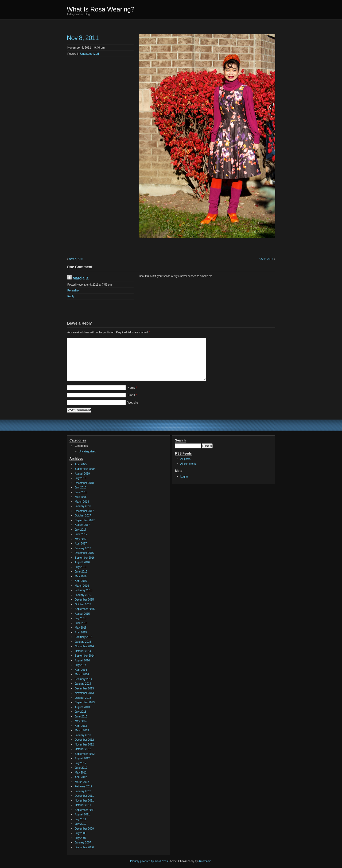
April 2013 (81, 726)
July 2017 (81, 530)
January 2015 (83, 642)
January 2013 (83, 735)
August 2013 (82, 707)
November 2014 (84, 646)
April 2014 (81, 670)
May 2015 (81, 628)
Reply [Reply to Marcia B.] (71, 296)
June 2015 (81, 623)
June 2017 (81, 534)
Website (133, 403)
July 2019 (81, 478)
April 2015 (81, 632)
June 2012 (81, 768)
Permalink (73, 291)
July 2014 (81, 665)
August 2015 (82, 614)
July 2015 (81, 618)
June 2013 (81, 717)
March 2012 (82, 782)
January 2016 (83, 595)
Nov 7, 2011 (76, 259)
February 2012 (83, 786)
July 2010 (81, 824)
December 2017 (84, 511)
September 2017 (85, 520)
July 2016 (81, 567)
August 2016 (82, 562)
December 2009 (84, 829)
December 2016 (84, 553)
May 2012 (81, 773)
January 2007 (83, 843)
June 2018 (81, 492)
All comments (188, 464)
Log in (184, 477)
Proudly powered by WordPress (149, 861)
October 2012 (83, 749)
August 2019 (82, 474)
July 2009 (81, 833)
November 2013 (84, 693)
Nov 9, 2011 (266, 259)
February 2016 (83, 590)
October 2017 (83, 516)
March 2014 (82, 674)
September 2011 (85, 810)
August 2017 (82, 525)
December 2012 (84, 740)
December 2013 (84, 689)
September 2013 (85, 702)
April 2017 (81, 544)
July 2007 (81, 838)
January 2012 (83, 791)
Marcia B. (81, 278)
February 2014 (83, 679)
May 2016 (81, 576)
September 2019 (85, 469)
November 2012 (84, 745)
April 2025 (81, 464)
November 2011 (84, 801)
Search (180, 440)
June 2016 (81, 572)
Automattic (205, 861)
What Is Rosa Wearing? (101, 9)
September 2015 (85, 609)
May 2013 (81, 721)
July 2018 (81, 488)
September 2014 (85, 656)
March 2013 (82, 730)
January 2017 (83, 548)
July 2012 (81, 763)
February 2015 (83, 637)
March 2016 (82, 586)
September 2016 (85, 558)
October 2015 (83, 604)
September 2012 (85, 754)
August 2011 (82, 814)
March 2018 (82, 502)
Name (132, 388)
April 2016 (81, 581)
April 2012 (81, 777)
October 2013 (83, 698)
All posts (185, 459)
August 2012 (82, 758)
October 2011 (83, 805)
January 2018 (83, 506)
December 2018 (84, 483)
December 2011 (84, 796)
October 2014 (83, 651)
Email (132, 395)
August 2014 (82, 660)
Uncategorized (90, 54)
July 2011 (81, 819)
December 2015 (84, 600)
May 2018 (81, 497)
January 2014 (83, 684)
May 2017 (81, 539)
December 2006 (84, 847)
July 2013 (81, 712)
